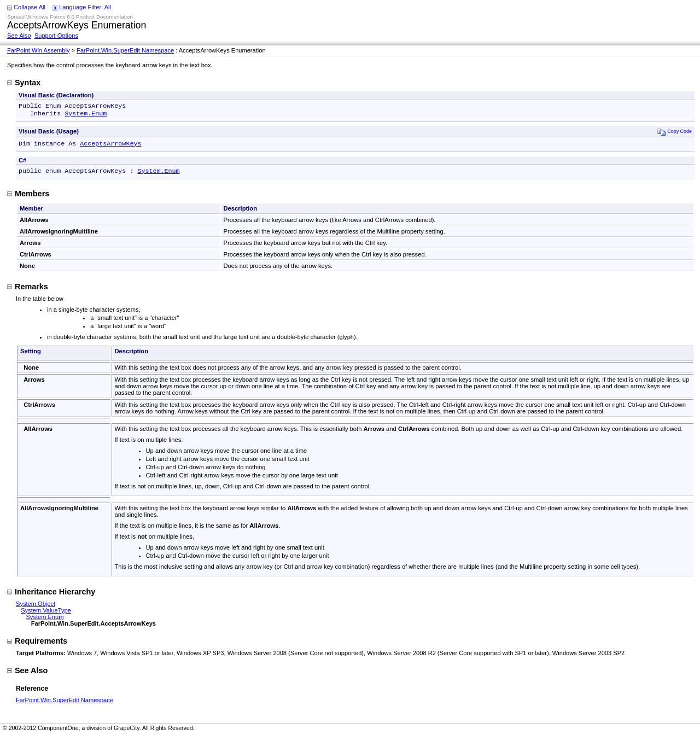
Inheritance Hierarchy (51, 596)
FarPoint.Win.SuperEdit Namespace (125, 50)
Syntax (24, 83)
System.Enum (86, 115)
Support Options (56, 36)
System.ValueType (46, 615)
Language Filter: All (85, 7)
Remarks (28, 291)
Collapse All (30, 7)
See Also (19, 36)
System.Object (36, 608)
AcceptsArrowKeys (110, 147)
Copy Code (675, 134)
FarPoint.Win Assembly (39, 50)
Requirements (37, 645)
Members (28, 198)
